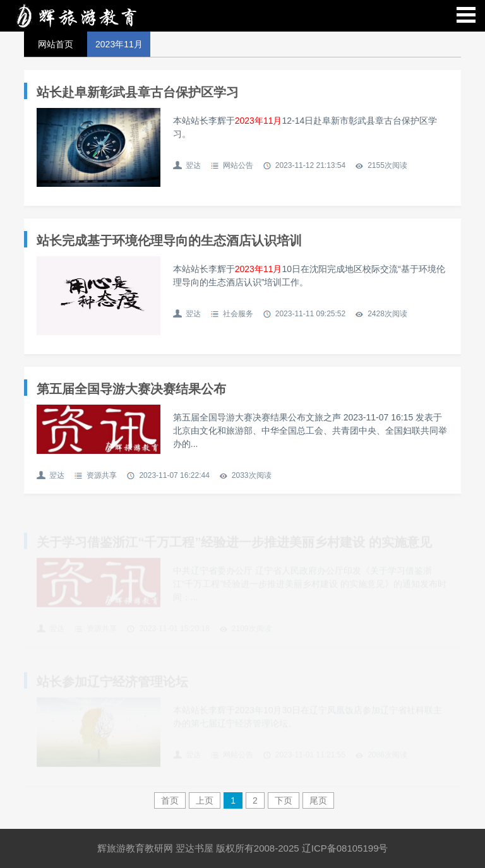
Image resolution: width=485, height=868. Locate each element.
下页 (284, 800)
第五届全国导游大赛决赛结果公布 (131, 389)
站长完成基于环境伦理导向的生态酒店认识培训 (169, 241)
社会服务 (238, 314)
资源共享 (102, 475)
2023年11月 (119, 44)
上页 (205, 800)
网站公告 (238, 165)
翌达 (193, 165)
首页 (170, 800)
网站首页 (56, 44)
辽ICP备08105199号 (345, 848)
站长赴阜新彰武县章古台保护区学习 (138, 92)
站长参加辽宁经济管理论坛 (112, 682)
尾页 (318, 800)
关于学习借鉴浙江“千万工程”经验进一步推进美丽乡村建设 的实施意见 (234, 543)
